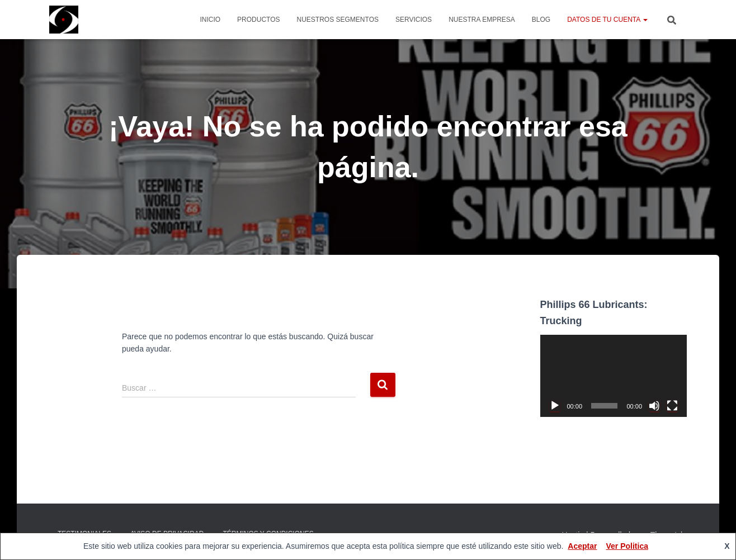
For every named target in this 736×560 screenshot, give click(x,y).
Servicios (414, 20)
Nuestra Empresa (482, 20)
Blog (541, 20)
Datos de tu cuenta (607, 20)
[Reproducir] (555, 406)
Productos (258, 20)
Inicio (210, 20)
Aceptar (582, 546)
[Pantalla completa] (672, 406)
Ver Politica (627, 546)
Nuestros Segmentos (338, 20)
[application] (614, 376)
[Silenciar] (654, 406)
